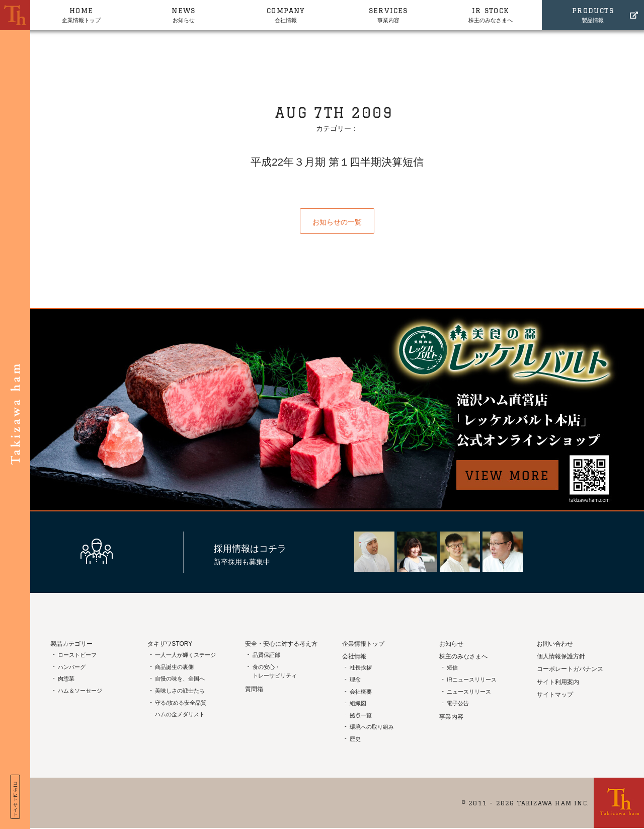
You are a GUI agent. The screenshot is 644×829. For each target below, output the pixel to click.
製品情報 (593, 14)
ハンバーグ (72, 667)
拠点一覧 (361, 715)
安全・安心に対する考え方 (281, 644)
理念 (355, 680)
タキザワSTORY (170, 644)
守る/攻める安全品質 (181, 703)
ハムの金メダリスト (180, 714)
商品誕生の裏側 (174, 667)
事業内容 (388, 14)
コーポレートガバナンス (570, 669)
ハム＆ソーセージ (80, 691)
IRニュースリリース (472, 680)
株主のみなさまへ (490, 14)
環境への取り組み (372, 727)
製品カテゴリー (71, 644)
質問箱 (254, 689)
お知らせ (183, 14)
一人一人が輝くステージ (185, 655)
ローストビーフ (77, 655)
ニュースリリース (469, 692)
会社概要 (361, 692)
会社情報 (286, 14)
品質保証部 (266, 655)
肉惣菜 (66, 679)
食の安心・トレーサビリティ (275, 671)
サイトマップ (555, 695)
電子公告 (458, 703)
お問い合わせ (555, 644)
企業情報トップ (81, 14)
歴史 (355, 739)
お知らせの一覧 (337, 222)
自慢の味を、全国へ (180, 679)
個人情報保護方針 (561, 656)
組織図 (358, 703)
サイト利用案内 (558, 682)
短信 (452, 667)
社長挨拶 (361, 667)
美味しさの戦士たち (180, 691)
